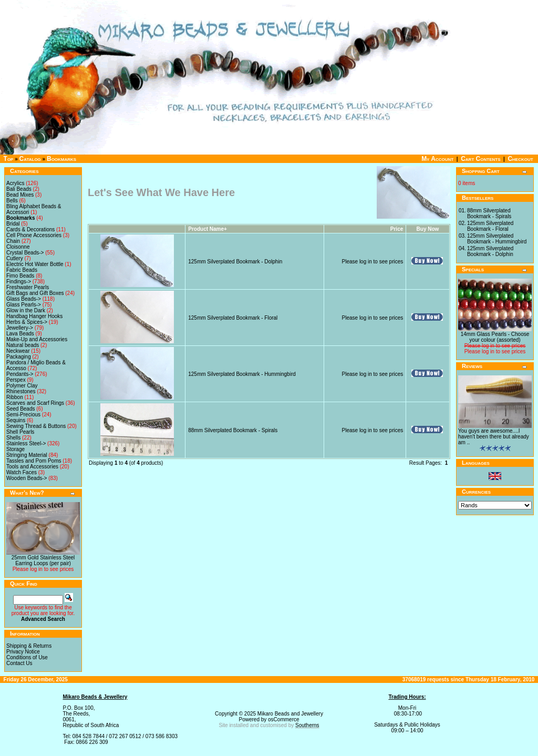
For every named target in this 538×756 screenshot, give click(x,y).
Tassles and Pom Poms (34, 461)
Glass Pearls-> (24, 305)
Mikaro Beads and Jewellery (290, 714)
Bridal (13, 224)
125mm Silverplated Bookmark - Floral (233, 318)
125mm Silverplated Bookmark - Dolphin (235, 262)
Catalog (30, 159)
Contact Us (19, 663)
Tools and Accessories (32, 467)
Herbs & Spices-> (27, 322)
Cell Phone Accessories (34, 235)
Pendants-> (20, 374)
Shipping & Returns (29, 646)
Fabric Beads (22, 270)
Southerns (307, 725)
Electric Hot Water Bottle (35, 264)
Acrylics (15, 183)
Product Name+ (208, 229)
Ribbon (15, 397)
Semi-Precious (23, 415)
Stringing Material (27, 455)
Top (9, 159)
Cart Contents (480, 159)
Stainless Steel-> (26, 443)
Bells (12, 201)
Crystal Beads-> (25, 253)
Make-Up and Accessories (37, 339)
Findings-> (19, 282)
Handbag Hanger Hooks (34, 316)
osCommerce (283, 719)
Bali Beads (19, 189)
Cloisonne (18, 247)
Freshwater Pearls (28, 287)
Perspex (16, 380)
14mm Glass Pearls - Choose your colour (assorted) (495, 337)
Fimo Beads (20, 276)
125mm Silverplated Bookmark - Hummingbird (242, 374)
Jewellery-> (20, 328)
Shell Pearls (20, 432)
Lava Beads (20, 334)
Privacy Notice (23, 652)
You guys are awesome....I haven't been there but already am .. (494, 437)
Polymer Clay (22, 386)
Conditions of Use (27, 657)
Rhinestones (21, 391)
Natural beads (23, 345)
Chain (13, 241)
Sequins (16, 420)
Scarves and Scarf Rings (35, 403)
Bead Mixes (20, 195)
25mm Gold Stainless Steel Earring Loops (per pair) (43, 560)
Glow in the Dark (26, 310)
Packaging (19, 357)
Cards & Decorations (30, 229)
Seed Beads (21, 409)
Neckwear (18, 351)
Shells (13, 438)
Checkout (520, 159)
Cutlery (15, 258)
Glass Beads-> (24, 299)
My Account (437, 159)
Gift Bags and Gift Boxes (35, 293)
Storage (15, 449)
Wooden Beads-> (27, 478)
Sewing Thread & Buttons (36, 426)
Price (397, 229)
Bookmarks (61, 159)
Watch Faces (22, 472)
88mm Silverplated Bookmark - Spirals (233, 430)
